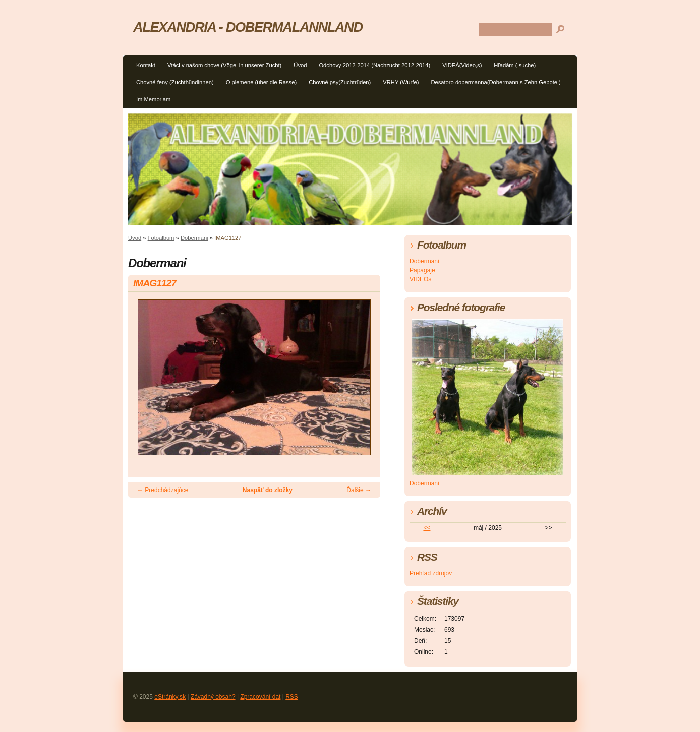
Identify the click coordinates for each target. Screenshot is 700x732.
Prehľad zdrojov (431, 573)
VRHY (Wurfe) (401, 82)
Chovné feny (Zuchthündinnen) (175, 82)
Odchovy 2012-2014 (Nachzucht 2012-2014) (374, 65)
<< (427, 528)
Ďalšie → (359, 490)
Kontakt (146, 65)
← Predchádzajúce (163, 490)
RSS (292, 697)
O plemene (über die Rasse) (261, 82)
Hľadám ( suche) (515, 65)
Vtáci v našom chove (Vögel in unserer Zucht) (224, 65)
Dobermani (194, 238)
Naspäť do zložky (268, 490)
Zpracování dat (260, 697)
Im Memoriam (153, 99)
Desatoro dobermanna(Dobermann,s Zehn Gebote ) (495, 82)
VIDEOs (420, 279)
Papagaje (422, 270)
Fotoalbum (161, 238)
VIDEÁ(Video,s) (462, 65)
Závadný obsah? (213, 697)
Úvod (300, 65)
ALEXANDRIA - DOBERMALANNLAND (248, 27)
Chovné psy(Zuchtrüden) (340, 82)
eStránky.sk (170, 697)
